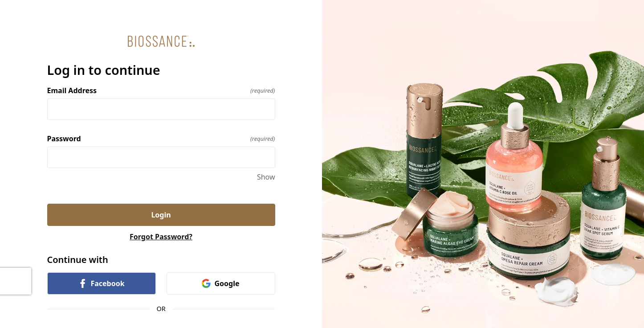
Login (161, 215)
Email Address (161, 90)
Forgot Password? (161, 237)
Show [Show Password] (266, 177)
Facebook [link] (101, 283)
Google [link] (220, 283)
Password (161, 139)
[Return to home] (161, 41)
